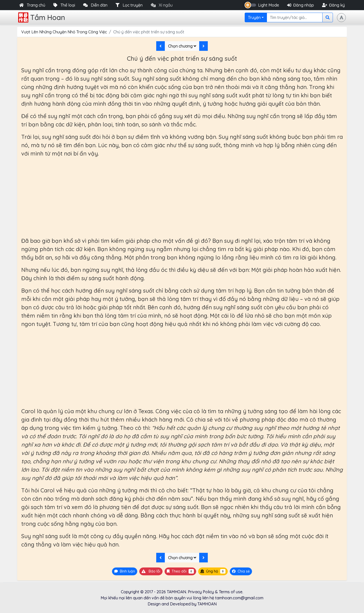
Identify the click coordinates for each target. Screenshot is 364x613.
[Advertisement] (182, 197)
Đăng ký (333, 5)
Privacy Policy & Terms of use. (215, 592)
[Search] (295, 17)
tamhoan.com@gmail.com (239, 598)
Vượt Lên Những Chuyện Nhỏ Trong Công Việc (64, 32)
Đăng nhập (301, 5)
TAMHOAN (176, 592)
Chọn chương (182, 46)
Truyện (254, 17)
